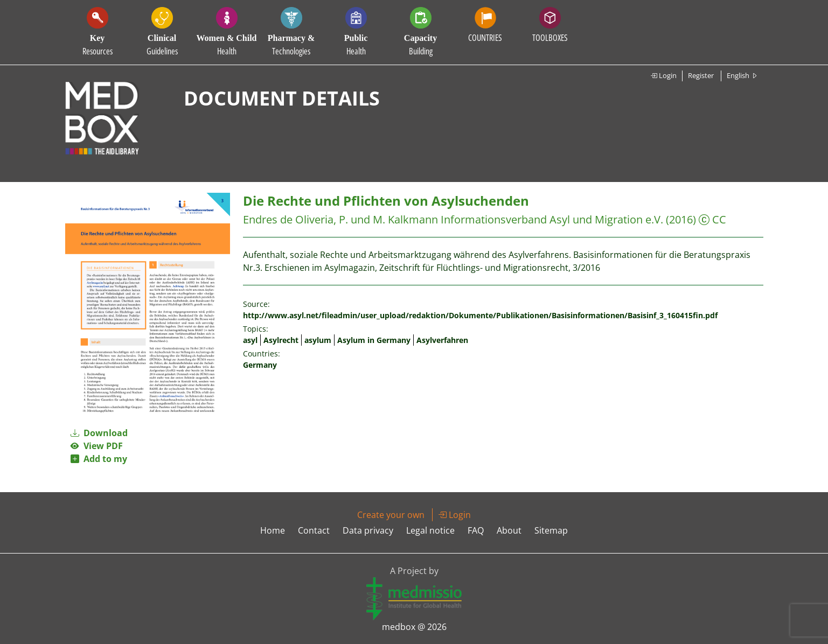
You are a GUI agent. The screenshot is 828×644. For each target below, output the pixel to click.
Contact (314, 530)
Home (273, 530)
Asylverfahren (442, 340)
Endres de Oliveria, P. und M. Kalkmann (340, 219)
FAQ (476, 530)
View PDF (97, 446)
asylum (318, 340)
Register (701, 75)
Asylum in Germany (374, 340)
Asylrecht (281, 340)
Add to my (99, 459)
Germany (260, 365)
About (509, 530)
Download (99, 433)
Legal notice (430, 530)
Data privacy (368, 530)
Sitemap (551, 530)
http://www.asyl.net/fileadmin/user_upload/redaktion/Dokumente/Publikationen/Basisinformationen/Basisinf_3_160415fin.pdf (480, 315)
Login (663, 75)
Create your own (391, 515)
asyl (250, 340)
